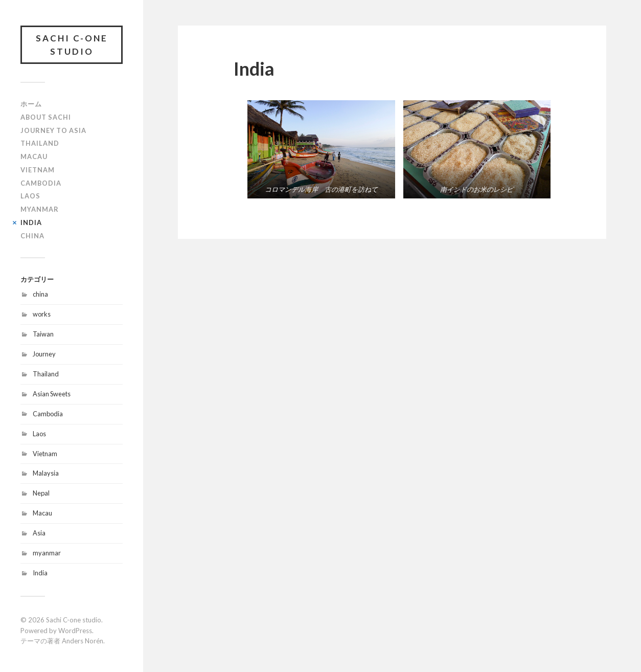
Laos (30, 196)
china (40, 294)
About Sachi (46, 117)
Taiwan (43, 334)
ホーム (31, 104)
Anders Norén (83, 641)
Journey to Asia (53, 130)
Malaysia (46, 473)
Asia (39, 533)
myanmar (47, 553)
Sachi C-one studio (72, 45)
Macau (34, 156)
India (31, 222)
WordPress (75, 631)
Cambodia (41, 183)
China (32, 236)
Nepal (41, 493)
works (42, 314)
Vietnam (38, 170)
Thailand (40, 143)
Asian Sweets (52, 394)
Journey (44, 354)
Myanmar (40, 209)
